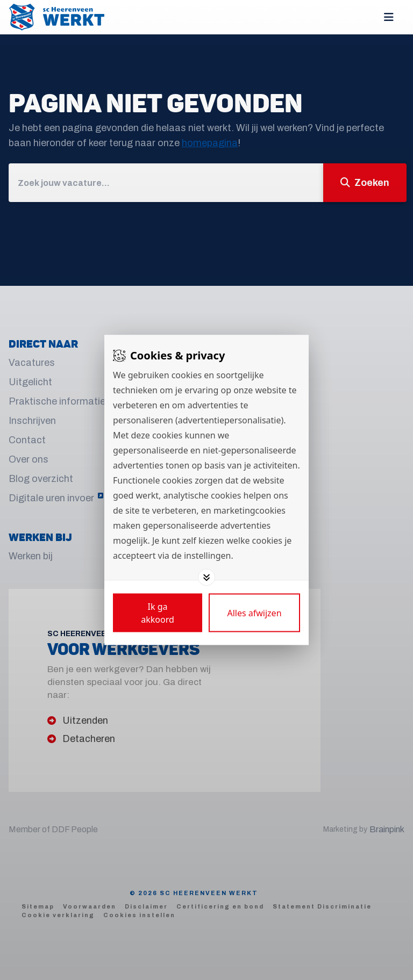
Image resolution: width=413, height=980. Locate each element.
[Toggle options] (206, 578)
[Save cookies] (158, 613)
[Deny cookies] (254, 613)
